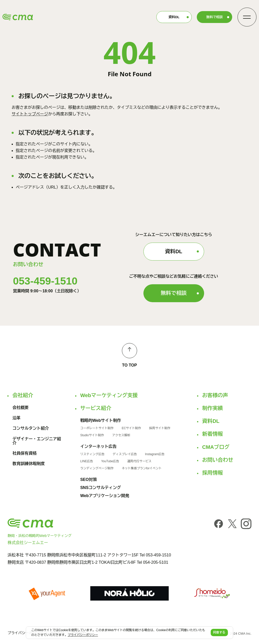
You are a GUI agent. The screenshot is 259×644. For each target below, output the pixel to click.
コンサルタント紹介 (31, 428)
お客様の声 (215, 395)
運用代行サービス (139, 461)
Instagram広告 (155, 454)
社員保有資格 (25, 453)
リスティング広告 (92, 454)
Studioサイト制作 (92, 435)
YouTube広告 (110, 461)
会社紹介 (23, 395)
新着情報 (212, 434)
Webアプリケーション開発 (105, 496)
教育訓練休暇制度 (29, 464)
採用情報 (212, 473)
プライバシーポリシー (25, 633)
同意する (219, 632)
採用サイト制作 (160, 428)
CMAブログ (216, 447)
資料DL (174, 17)
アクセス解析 (121, 435)
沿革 (16, 418)
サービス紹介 (96, 408)
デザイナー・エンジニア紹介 (37, 441)
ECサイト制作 (131, 428)
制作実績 (212, 408)
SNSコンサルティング (101, 488)
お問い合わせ (218, 460)
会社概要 (20, 408)
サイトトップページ (30, 114)
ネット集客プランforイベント (142, 468)
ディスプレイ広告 (125, 454)
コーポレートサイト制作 (97, 428)
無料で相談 (215, 17)
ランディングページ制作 (97, 468)
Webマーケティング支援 (109, 395)
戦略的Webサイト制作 (101, 421)
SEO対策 (89, 480)
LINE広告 (87, 461)
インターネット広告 (98, 447)
